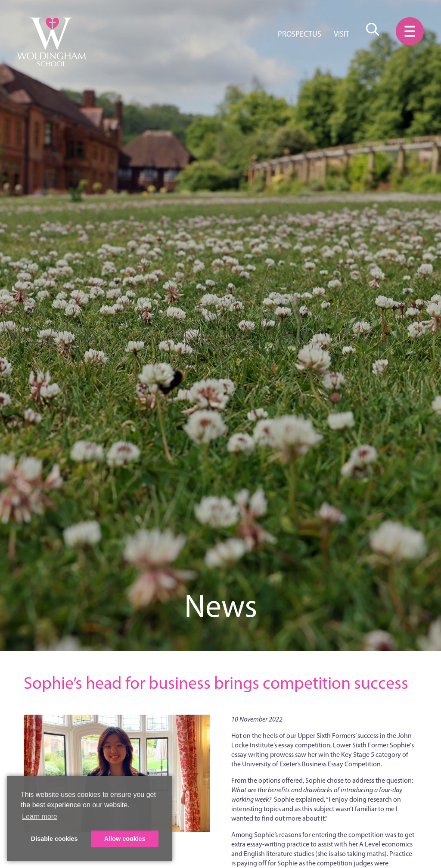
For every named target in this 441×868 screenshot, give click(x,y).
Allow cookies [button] (125, 839)
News (221, 606)
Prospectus (300, 34)
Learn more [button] (40, 817)
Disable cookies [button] (54, 839)
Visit (342, 34)
